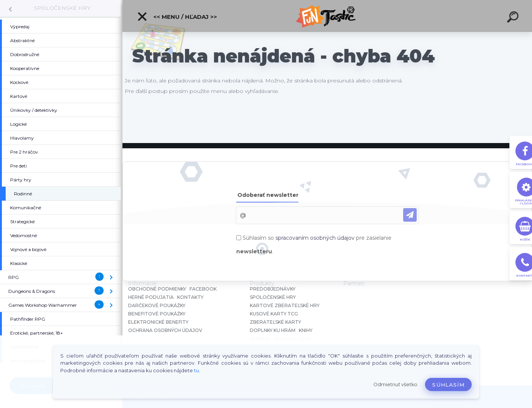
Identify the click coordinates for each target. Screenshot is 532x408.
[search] (514, 18)
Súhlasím (448, 385)
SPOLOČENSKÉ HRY (62, 8)
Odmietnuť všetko (395, 384)
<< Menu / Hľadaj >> (177, 17)
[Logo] (327, 16)
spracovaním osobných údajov (315, 238)
